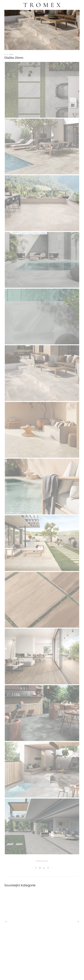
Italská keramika (42, 861)
